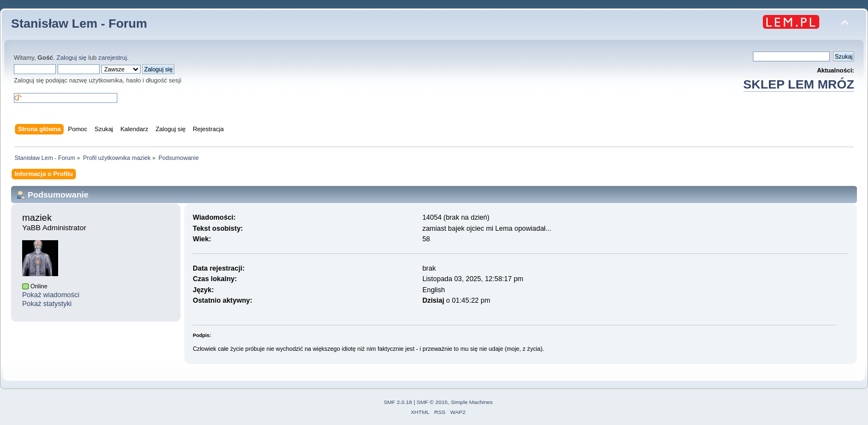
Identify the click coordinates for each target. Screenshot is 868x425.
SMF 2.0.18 (398, 402)
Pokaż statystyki (47, 304)
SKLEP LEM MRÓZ (799, 84)
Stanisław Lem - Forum (79, 24)
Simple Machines (472, 402)
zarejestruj (113, 58)
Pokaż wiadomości (51, 295)
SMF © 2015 (432, 402)
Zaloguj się (71, 58)
